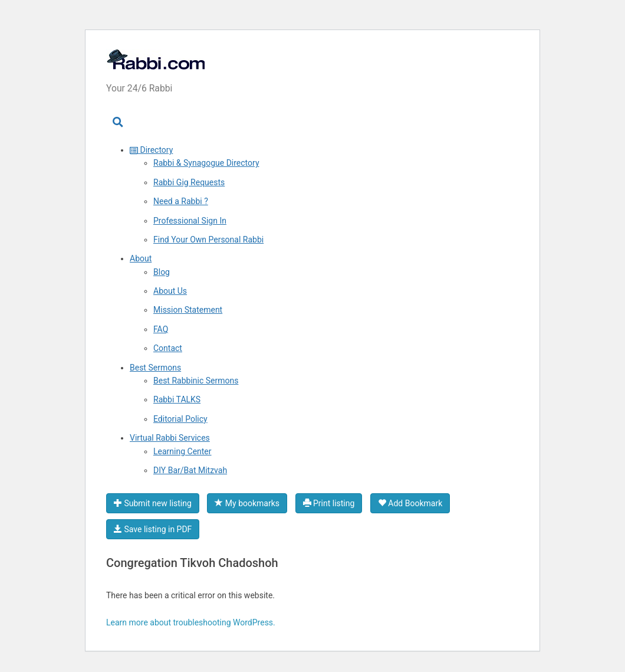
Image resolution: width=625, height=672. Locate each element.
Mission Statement (188, 310)
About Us (170, 291)
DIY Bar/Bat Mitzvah (190, 470)
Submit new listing (153, 503)
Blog (162, 272)
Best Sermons (155, 368)
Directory (151, 150)
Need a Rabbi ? (181, 201)
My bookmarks (247, 503)
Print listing (329, 503)
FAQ (161, 329)
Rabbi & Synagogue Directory (206, 163)
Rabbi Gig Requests (189, 182)
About (141, 258)
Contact (168, 348)
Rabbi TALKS (177, 399)
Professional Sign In (190, 221)
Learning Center (182, 451)
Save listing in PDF (153, 529)
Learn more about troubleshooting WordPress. (191, 622)
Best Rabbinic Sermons (196, 381)
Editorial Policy (180, 419)
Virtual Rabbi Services (170, 438)
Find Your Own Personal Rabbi (208, 240)
